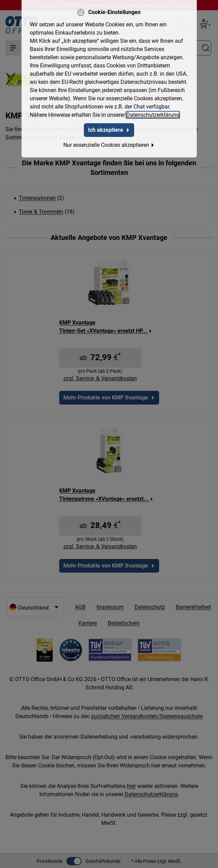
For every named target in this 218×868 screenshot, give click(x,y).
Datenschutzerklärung (153, 115)
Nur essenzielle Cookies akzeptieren (109, 145)
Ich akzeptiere (109, 130)
